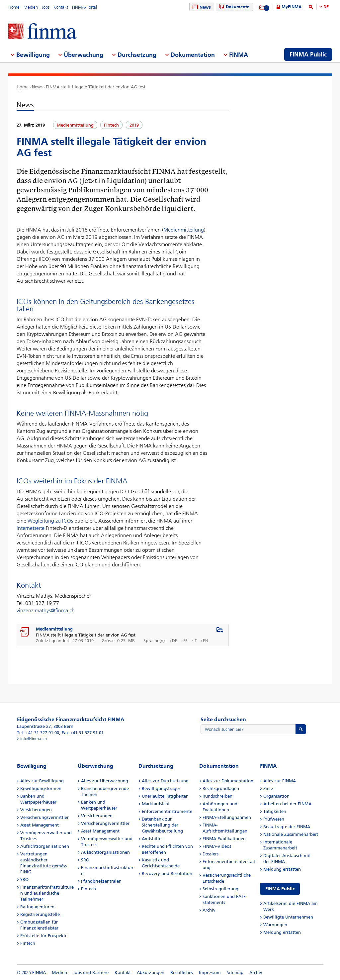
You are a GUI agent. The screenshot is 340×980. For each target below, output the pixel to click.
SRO (24, 880)
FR (185, 641)
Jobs (46, 7)
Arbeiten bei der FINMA (287, 804)
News (201, 7)
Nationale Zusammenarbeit (291, 834)
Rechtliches (182, 973)
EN (206, 641)
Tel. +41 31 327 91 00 (38, 733)
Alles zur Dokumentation (228, 781)
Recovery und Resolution (167, 874)
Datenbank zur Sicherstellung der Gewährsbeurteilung (162, 825)
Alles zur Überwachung (105, 781)
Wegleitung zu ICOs (50, 521)
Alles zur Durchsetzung (165, 781)
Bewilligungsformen (41, 788)
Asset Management (40, 825)
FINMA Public (280, 889)
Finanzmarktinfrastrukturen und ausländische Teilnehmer (47, 893)
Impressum (210, 973)
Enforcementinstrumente (167, 811)
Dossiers (211, 854)
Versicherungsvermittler (44, 817)
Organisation (276, 796)
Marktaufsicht (156, 804)
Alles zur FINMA (280, 781)
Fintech (28, 943)
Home (14, 7)
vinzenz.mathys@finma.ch (46, 610)
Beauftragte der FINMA (287, 827)
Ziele (268, 788)
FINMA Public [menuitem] (308, 54)
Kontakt (61, 7)
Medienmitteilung (184, 230)
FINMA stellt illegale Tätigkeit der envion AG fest (96, 87)
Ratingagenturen (37, 907)
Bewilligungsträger (161, 788)
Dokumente (233, 7)
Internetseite (31, 528)
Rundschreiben (217, 796)
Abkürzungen (151, 973)
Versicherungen (36, 810)
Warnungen (275, 925)
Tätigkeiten (275, 811)
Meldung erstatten (282, 869)
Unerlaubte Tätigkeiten (165, 796)
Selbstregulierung (220, 889)
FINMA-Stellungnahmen (227, 817)
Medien (31, 7)
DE (326, 7)
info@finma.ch (34, 739)
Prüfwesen (274, 819)
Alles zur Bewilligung (42, 781)
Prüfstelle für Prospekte (44, 936)
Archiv (209, 910)
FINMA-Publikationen (224, 839)
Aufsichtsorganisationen (45, 846)
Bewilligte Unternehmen (288, 917)
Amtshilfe (152, 839)
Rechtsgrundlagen (221, 788)
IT (195, 641)
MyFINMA (292, 7)
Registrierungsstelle (40, 914)
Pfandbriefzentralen (101, 881)
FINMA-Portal (85, 7)
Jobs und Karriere (91, 973)
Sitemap (235, 973)
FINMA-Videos (217, 846)
